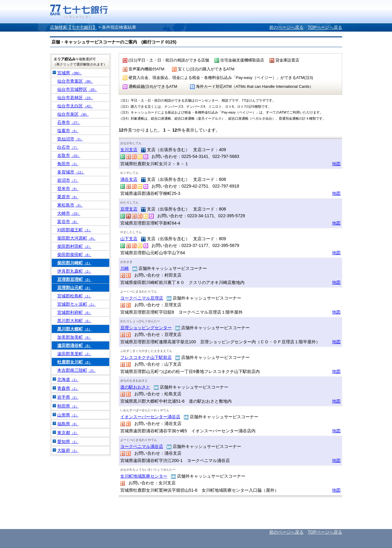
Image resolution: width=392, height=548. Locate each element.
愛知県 (68, 442)
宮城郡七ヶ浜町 (77, 304)
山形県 (68, 415)
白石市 (68, 147)
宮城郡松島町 (74, 296)
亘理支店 (129, 209)
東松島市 (70, 205)
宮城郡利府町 (74, 312)
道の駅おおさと (135, 387)
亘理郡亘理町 (74, 279)
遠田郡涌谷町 (74, 345)
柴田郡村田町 (74, 246)
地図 (336, 164)
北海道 (68, 379)
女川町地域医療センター (144, 476)
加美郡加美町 (74, 337)
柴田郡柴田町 (74, 255)
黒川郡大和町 (74, 321)
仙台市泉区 (73, 114)
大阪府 (68, 450)
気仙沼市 (70, 139)
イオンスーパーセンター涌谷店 (150, 417)
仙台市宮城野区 (77, 89)
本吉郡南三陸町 (77, 370)
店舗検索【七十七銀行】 (73, 27)
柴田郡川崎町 (74, 263)
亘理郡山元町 (74, 288)
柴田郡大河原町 (77, 238)
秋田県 (68, 406)
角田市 (68, 164)
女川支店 (129, 150)
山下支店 (129, 239)
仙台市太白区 (75, 106)
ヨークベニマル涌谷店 (142, 446)
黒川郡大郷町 (74, 329)
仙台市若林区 (75, 98)
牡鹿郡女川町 (74, 362)
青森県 (68, 388)
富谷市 (68, 222)
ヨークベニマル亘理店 (142, 298)
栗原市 (68, 197)
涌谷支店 (129, 179)
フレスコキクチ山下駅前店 (146, 357)
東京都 (68, 433)
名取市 (69, 155)
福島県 (68, 424)
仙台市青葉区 (75, 81)
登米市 (68, 188)
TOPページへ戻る (325, 27)
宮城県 (70, 73)
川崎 (125, 268)
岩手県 (68, 397)
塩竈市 (68, 131)
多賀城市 (71, 172)
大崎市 (69, 213)
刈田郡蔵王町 (74, 230)
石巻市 (69, 122)
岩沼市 (68, 180)
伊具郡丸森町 (74, 271)
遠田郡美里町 (74, 354)
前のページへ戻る (286, 27)
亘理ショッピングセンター (146, 328)
